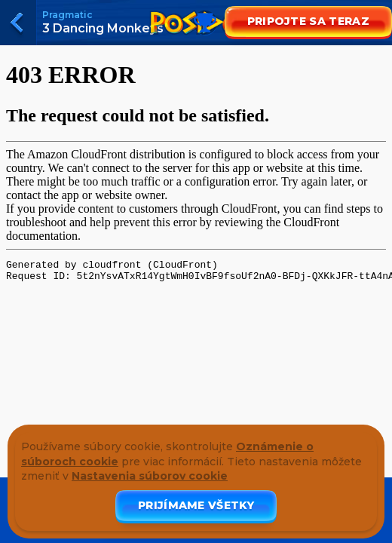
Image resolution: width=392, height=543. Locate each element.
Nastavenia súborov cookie (150, 476)
